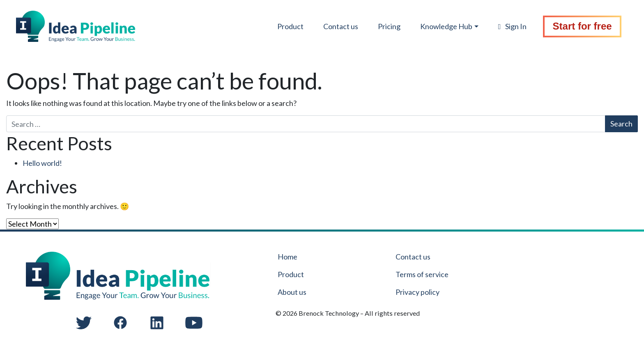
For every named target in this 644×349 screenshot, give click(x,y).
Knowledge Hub (440, 28)
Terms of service (422, 274)
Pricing (383, 28)
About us (292, 292)
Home (287, 257)
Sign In (507, 28)
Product (284, 28)
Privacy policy (417, 292)
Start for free (578, 27)
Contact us (334, 28)
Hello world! (42, 163)
